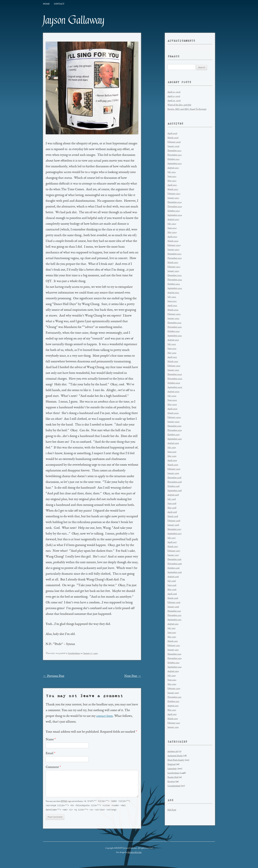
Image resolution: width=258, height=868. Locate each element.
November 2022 (175, 280)
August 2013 (173, 706)
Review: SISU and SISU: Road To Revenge (187, 109)
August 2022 (173, 293)
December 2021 (174, 323)
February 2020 (174, 418)
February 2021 (174, 366)
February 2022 (174, 314)
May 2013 (172, 710)
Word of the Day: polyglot (179, 105)
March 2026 (173, 138)
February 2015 (174, 646)
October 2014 (174, 663)
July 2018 (172, 499)
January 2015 (173, 650)
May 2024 (172, 232)
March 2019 (173, 465)
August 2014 (173, 671)
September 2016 (175, 572)
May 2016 (172, 590)
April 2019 (172, 461)
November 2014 (175, 658)
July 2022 (172, 297)
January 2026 (173, 146)
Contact (59, 4)
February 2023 (174, 267)
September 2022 (175, 288)
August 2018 (173, 495)
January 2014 (173, 693)
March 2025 (173, 189)
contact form (105, 716)
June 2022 (172, 301)
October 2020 (174, 383)
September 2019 (175, 439)
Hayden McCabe (134, 853)
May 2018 (172, 508)
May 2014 (172, 684)
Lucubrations (74, 653)
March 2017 (173, 547)
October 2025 (174, 159)
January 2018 (173, 525)
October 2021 (174, 331)
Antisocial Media (175, 756)
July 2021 (172, 344)
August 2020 (173, 392)
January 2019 (173, 473)
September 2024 (175, 215)
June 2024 (172, 228)
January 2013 (173, 727)
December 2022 (175, 275)
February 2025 (174, 194)
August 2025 (173, 168)
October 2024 (174, 211)
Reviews (171, 782)
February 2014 (174, 689)
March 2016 (173, 598)
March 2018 (173, 516)
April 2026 (172, 133)
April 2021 (172, 357)
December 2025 (175, 151)
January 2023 (173, 271)
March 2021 (173, 362)
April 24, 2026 (174, 92)
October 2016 (174, 568)
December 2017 (174, 529)
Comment (53, 767)
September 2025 (175, 164)
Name (51, 740)
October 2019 (174, 435)
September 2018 (175, 491)
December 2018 (174, 478)
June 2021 (172, 349)
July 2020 (172, 396)
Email (50, 753)
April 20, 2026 (174, 101)
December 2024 (175, 202)
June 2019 (172, 452)
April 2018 (172, 512)
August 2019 (173, 443)
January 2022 (173, 319)
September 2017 (175, 534)
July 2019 (172, 448)
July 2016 (172, 581)
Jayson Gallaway (74, 20)
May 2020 (172, 405)
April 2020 (172, 409)
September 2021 (175, 336)
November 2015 (175, 615)
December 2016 (174, 560)
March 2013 (173, 719)
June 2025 (172, 177)
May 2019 (172, 456)
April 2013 (172, 714)
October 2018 (174, 486)
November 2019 (175, 430)
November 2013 (175, 697)
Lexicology (172, 769)
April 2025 (172, 185)
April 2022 (172, 306)
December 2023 (175, 254)
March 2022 (173, 310)
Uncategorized (174, 786)
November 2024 (175, 207)
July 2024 (172, 224)
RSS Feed (172, 810)
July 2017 (172, 538)
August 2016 (173, 577)
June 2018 (172, 504)
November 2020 (175, 379)
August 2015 (173, 624)
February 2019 (174, 469)
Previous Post (54, 676)
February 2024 (174, 245)
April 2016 (172, 594)
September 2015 (175, 620)
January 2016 (173, 607)
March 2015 (173, 641)
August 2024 (173, 220)
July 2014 (172, 676)
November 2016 (175, 564)
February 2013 (174, 723)
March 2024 (173, 241)
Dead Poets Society (176, 760)
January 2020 (174, 422)
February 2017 (174, 551)
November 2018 (175, 482)
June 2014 (172, 680)
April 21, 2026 (174, 96)
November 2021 (175, 327)
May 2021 (172, 353)
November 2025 (175, 155)
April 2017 (172, 542)
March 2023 (173, 263)
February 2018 (174, 521)
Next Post (133, 676)
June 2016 (172, 585)
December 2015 (174, 611)
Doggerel (172, 764)
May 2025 (172, 181)
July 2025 (172, 172)
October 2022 (174, 284)
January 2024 (173, 250)
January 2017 (173, 555)
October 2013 (173, 702)
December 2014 (174, 654)
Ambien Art (173, 752)
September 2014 (175, 667)
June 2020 (172, 400)
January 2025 (173, 198)
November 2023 (175, 258)
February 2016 (174, 603)
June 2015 (172, 633)
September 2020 (175, 387)
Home (46, 4)
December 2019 (174, 426)
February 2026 (174, 142)
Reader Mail (173, 777)
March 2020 (173, 413)
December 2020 (175, 374)
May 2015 (172, 637)
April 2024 (172, 237)
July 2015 (172, 628)
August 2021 (173, 340)
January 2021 (173, 370)
